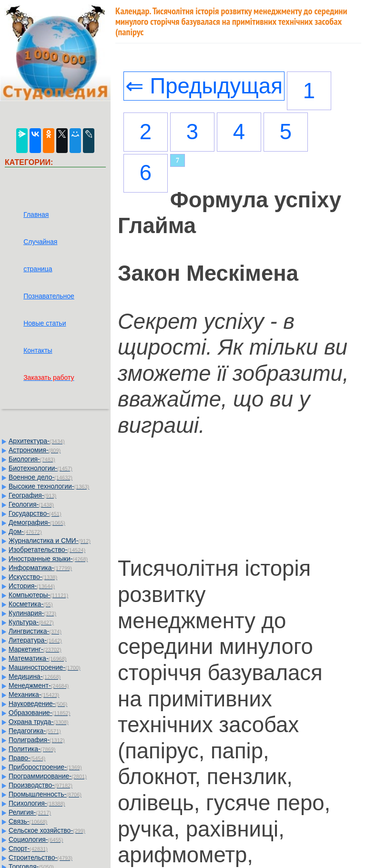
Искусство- (33, 577)
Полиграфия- (37, 740)
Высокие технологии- (49, 486)
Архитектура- (37, 441)
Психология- (37, 803)
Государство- (35, 513)
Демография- (37, 522)
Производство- (41, 785)
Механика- (34, 694)
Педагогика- (35, 731)
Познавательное (49, 296)
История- (32, 586)
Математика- (37, 658)
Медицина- (35, 676)
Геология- (31, 504)
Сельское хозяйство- (47, 830)
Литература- (35, 640)
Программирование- (48, 776)
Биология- (32, 459)
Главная (36, 214)
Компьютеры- (38, 595)
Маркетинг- (35, 649)
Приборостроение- (45, 767)
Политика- (32, 749)
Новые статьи (45, 323)
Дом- (25, 531)
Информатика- (40, 568)
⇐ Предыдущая (204, 86)
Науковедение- (38, 704)
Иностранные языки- (48, 559)
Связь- (28, 821)
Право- (27, 758)
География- (32, 495)
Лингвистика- (35, 631)
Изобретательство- (47, 550)
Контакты (38, 350)
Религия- (30, 812)
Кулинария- (32, 613)
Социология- (36, 839)
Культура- (31, 622)
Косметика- (31, 604)
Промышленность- (45, 794)
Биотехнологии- (41, 468)
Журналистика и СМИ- (50, 541)
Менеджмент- (39, 685)
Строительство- (41, 858)
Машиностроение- (45, 667)
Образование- (39, 713)
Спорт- (28, 848)
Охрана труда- (39, 722)
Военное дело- (41, 477)
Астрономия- (35, 450)
